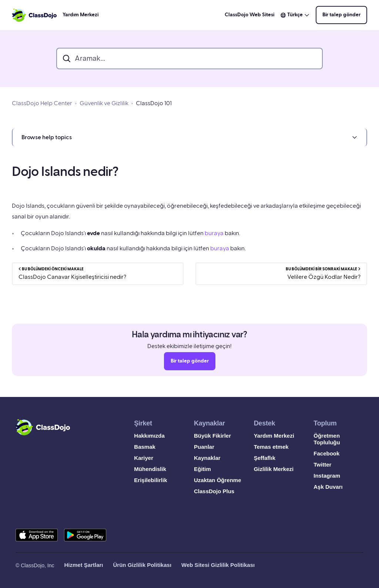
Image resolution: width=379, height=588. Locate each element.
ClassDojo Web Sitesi (249, 15)
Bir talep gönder (341, 15)
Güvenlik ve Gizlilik (104, 103)
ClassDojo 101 (154, 103)
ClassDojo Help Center (42, 103)
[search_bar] (189, 59)
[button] (189, 137)
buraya (214, 233)
